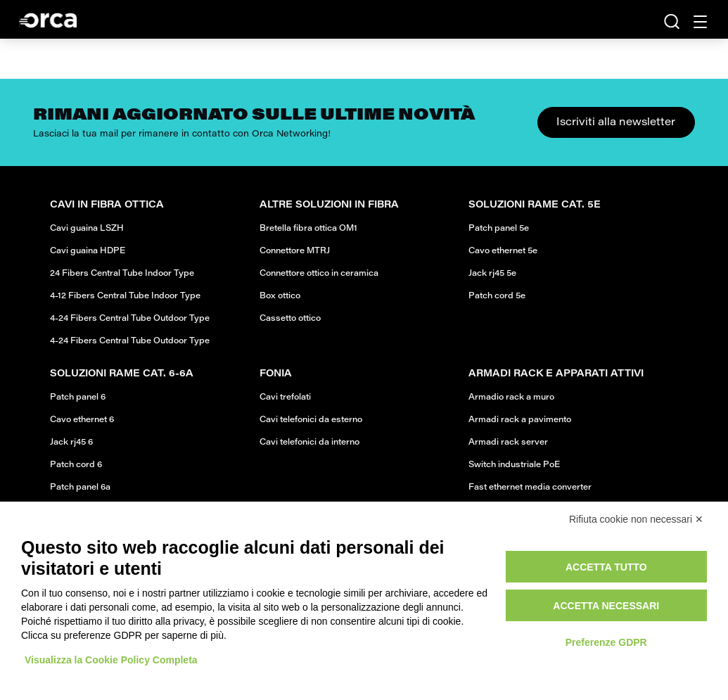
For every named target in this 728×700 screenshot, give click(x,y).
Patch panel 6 (78, 397)
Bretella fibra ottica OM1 (308, 229)
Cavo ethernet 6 (82, 420)
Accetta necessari (606, 606)
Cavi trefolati (285, 397)
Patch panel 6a (80, 488)
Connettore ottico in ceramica (319, 274)
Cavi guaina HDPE (88, 251)
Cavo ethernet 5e (503, 251)
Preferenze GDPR (606, 642)
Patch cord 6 (76, 465)
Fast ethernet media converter (530, 488)
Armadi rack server (508, 443)
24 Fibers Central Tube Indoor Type (122, 274)
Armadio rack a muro (511, 397)
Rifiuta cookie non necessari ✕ (636, 519)
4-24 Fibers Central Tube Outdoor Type (130, 319)
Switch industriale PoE (514, 465)
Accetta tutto (606, 567)
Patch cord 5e (497, 296)
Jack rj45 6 (71, 443)
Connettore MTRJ (295, 251)
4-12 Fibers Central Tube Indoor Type (125, 296)
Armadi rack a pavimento (520, 420)
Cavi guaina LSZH (87, 229)
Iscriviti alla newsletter (616, 123)
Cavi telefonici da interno (309, 443)
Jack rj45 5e (492, 274)
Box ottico (280, 296)
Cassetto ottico (290, 319)
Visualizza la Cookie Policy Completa (111, 660)
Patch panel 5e (499, 229)
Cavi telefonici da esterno (311, 420)
